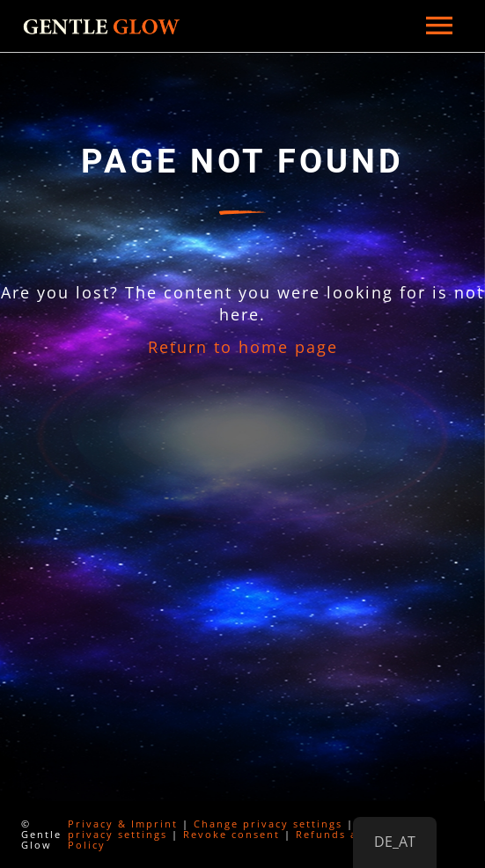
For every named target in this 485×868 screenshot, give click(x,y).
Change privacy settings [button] (268, 824)
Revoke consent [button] (231, 834)
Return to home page (243, 347)
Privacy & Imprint (123, 824)
